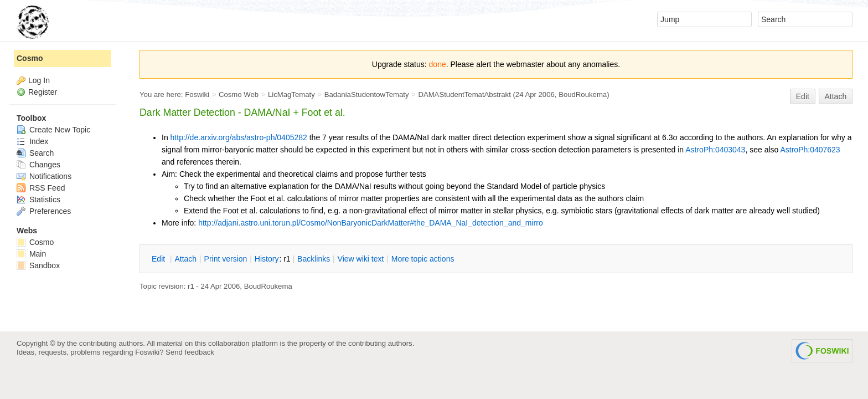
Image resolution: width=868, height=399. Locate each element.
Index (32, 141)
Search (35, 153)
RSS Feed (41, 188)
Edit (803, 96)
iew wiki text (361, 259)
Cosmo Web (239, 94)
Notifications (44, 176)
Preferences (44, 211)
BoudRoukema (583, 94)
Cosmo (30, 58)
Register (43, 92)
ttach (185, 259)
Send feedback (190, 352)
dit (159, 259)
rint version (226, 259)
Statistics (38, 199)
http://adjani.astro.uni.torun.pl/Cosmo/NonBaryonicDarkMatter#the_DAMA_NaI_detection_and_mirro (371, 223)
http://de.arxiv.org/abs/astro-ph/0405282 (239, 137)
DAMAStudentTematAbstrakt (464, 94)
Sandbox (38, 265)
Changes (38, 165)
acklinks (314, 259)
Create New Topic (53, 130)
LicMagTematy (291, 94)
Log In (39, 80)
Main (31, 254)
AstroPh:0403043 (715, 150)
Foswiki (197, 94)
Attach (836, 96)
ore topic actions (423, 259)
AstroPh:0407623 (810, 150)
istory (267, 259)
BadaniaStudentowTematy (367, 94)
